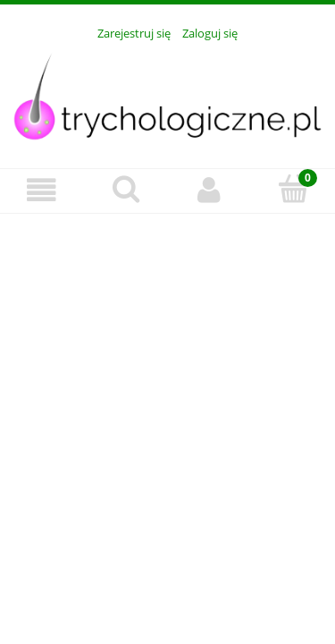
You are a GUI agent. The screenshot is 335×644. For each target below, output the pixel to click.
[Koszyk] (293, 189)
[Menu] (42, 190)
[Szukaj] (126, 189)
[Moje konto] (210, 190)
